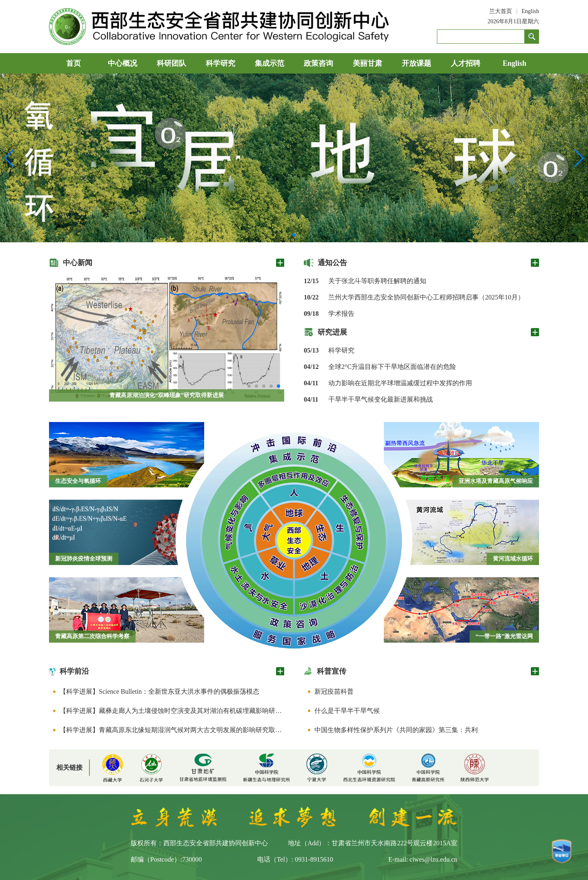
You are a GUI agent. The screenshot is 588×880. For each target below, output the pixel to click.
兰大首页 (501, 11)
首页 (73, 63)
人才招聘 (465, 63)
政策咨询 (318, 63)
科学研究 (220, 63)
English (530, 11)
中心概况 (122, 63)
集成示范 (269, 63)
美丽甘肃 (367, 63)
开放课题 (416, 63)
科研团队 (171, 63)
